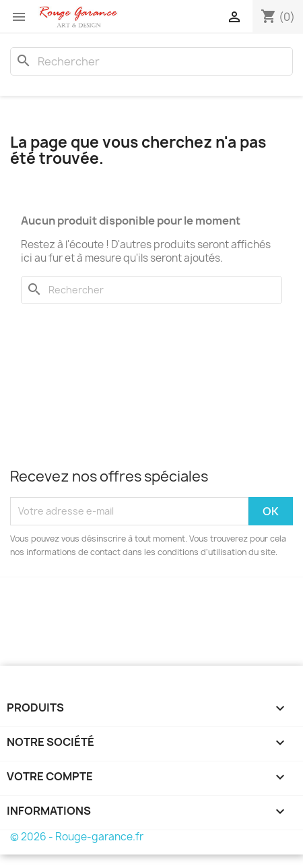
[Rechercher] (151, 61)
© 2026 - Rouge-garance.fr (77, 837)
